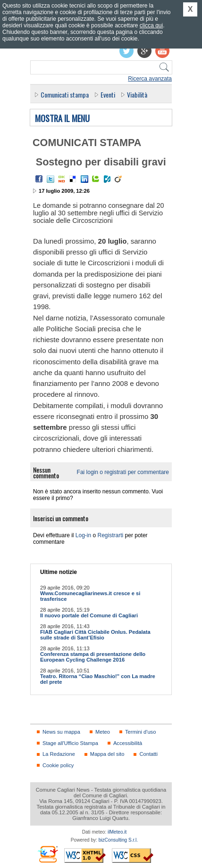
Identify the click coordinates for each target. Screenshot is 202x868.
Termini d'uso (140, 732)
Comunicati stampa (65, 94)
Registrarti (111, 535)
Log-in (83, 535)
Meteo (103, 732)
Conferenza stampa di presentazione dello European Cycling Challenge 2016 (93, 657)
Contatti (148, 754)
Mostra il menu (62, 119)
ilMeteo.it (117, 832)
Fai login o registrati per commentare (123, 472)
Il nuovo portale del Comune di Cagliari (89, 615)
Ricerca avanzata (150, 79)
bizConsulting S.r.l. (118, 840)
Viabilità (137, 94)
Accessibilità (128, 743)
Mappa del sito (107, 754)
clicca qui (151, 25)
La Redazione (59, 754)
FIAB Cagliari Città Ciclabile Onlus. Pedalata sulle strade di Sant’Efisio (95, 635)
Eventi (108, 94)
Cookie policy (58, 765)
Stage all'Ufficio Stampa (70, 743)
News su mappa (61, 732)
